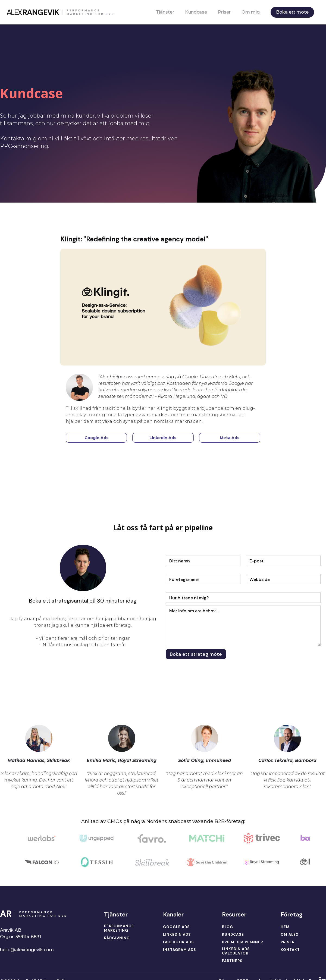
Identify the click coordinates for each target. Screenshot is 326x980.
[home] (61, 12)
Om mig (251, 12)
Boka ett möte (292, 12)
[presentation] (207, 675)
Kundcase (196, 12)
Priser (224, 12)
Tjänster (165, 12)
